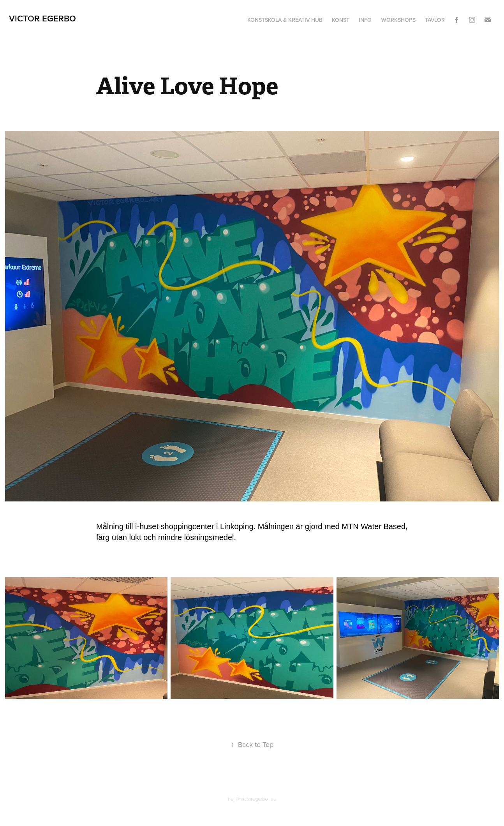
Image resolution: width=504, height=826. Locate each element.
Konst (341, 20)
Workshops (398, 20)
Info (365, 20)
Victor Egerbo (42, 18)
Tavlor (435, 20)
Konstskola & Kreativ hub (285, 20)
